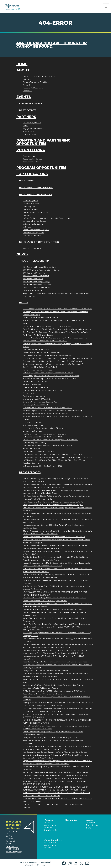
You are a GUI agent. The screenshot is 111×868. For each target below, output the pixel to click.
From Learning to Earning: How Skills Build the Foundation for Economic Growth (57, 309)
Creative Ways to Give (32, 123)
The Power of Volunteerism (34, 396)
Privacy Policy (28, 85)
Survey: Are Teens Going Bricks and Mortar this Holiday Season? (50, 738)
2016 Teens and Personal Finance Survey (40, 267)
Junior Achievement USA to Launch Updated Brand (45, 601)
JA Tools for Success (31, 204)
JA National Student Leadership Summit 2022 (42, 466)
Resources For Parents (32, 162)
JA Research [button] (92, 822)
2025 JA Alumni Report (33, 290)
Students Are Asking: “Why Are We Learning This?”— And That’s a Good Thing (56, 338)
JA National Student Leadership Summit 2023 (42, 437)
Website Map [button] (30, 865)
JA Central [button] (41, 865)
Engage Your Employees (33, 129)
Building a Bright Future (33, 422)
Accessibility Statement (33, 88)
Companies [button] (71, 820)
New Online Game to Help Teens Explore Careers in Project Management (54, 598)
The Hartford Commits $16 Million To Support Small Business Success (52, 609)
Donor (25, 126)
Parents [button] (49, 820)
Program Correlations (36, 187)
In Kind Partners (30, 132)
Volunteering (31, 150)
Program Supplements (35, 194)
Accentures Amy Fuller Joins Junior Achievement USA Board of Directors (55, 662)
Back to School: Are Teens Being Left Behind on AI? (45, 341)
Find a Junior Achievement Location (50, 845)
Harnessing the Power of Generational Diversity (43, 428)
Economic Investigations (33, 233)
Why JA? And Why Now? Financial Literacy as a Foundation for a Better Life (55, 454)
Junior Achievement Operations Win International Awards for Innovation (54, 537)
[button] (64, 863)
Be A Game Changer (31, 448)
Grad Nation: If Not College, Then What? (40, 367)
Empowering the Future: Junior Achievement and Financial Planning (52, 411)
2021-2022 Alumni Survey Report (37, 287)
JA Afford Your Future (32, 236)
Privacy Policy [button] (44, 862)
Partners (26, 117)
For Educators (32, 174)
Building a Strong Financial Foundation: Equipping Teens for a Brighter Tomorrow (57, 358)
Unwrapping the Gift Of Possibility (37, 399)
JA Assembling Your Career (34, 221)
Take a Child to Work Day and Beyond (39, 76)
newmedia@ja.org (14, 852)
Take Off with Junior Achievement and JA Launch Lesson (47, 408)
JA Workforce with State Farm (36, 349)
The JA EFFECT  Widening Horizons (38, 451)
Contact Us (27, 91)
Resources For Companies (34, 159)
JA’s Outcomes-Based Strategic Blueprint (40, 317)
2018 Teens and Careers (33, 279)
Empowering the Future (33, 431)
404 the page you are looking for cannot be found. (52, 45)
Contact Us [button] (12, 847)
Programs (26, 180)
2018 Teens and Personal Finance (37, 285)
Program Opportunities (41, 168)
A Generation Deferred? (33, 384)
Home (22, 64)
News (22, 254)
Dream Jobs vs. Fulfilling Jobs (35, 387)
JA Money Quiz (29, 207)
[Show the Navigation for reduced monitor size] (106, 7)
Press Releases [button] (93, 825)
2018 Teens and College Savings (36, 282)
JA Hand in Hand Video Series (35, 212)
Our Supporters (29, 134)
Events (24, 97)
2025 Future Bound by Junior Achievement (41, 352)
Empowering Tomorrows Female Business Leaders (45, 414)
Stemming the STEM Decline (35, 382)
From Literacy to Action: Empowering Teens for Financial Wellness (51, 376)
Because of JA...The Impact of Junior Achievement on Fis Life (49, 379)
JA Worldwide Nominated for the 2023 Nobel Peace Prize (47, 446)
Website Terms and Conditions (36, 82)
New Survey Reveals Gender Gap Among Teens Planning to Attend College (55, 752)
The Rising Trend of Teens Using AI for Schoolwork (44, 434)
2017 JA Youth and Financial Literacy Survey (41, 270)
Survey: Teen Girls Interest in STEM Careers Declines (45, 671)
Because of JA (29, 393)
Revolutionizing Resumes (33, 425)
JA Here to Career (30, 209)
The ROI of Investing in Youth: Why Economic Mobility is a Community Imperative (57, 329)
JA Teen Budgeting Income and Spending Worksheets (46, 218)
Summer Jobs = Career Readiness (37, 370)
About (23, 70)
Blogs (23, 302)
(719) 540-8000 (13, 849)
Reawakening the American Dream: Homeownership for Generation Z (53, 364)
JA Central (27, 79)
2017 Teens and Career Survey (35, 273)
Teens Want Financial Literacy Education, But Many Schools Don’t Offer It (54, 361)
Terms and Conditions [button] (28, 862)
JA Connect (28, 215)
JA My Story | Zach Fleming (34, 443)
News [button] (89, 828)
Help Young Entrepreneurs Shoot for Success (42, 390)
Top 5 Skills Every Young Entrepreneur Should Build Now (47, 355)
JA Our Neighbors (30, 201)
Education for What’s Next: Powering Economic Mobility (47, 326)
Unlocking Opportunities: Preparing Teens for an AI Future (48, 373)
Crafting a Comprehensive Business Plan (40, 402)
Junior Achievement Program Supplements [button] (51, 826)
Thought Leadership (34, 261)
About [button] (89, 820)
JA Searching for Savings (33, 224)
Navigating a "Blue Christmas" (35, 405)
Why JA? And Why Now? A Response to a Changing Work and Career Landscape (57, 457)
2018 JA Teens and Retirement (36, 276)
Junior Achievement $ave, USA (36, 230)
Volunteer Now (29, 156)
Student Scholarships (32, 248)
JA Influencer (28, 227)
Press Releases (30, 472)
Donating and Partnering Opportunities (43, 142)
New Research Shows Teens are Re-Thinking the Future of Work (50, 440)
